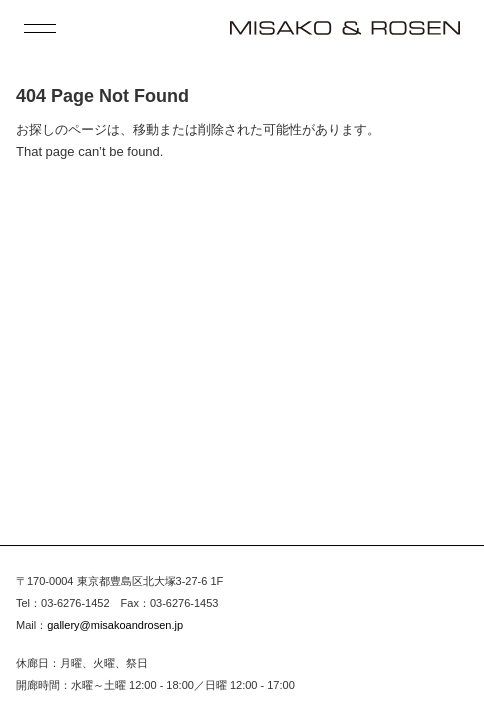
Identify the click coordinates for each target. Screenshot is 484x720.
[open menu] (40, 28)
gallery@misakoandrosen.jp (115, 625)
